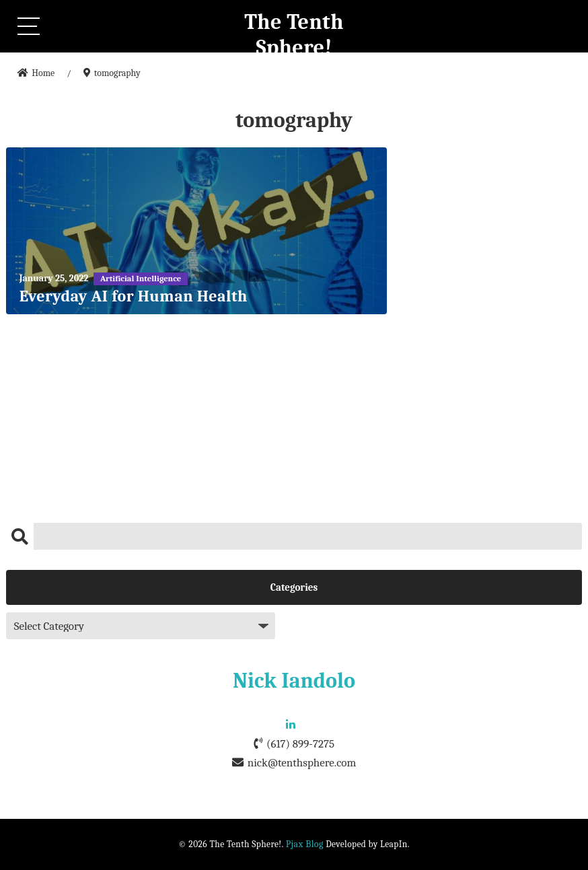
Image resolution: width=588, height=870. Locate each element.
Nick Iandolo (294, 681)
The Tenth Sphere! (294, 35)
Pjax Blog (305, 844)
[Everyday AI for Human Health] (196, 231)
